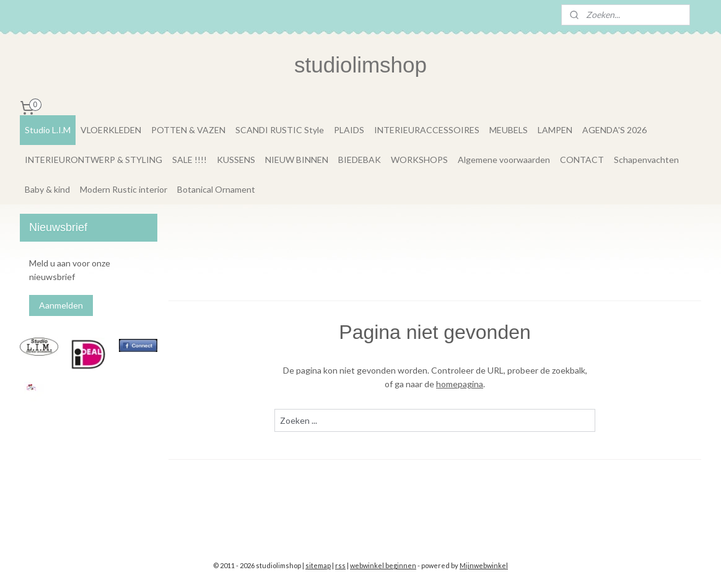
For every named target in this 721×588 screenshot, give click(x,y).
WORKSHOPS (419, 160)
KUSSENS (236, 160)
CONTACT (582, 160)
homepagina (460, 384)
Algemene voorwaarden (504, 160)
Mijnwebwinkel (484, 565)
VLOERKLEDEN (111, 130)
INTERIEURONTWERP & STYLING (94, 160)
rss (340, 565)
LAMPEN (555, 130)
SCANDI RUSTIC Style (280, 130)
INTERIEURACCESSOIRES (427, 130)
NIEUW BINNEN (297, 160)
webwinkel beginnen (383, 565)
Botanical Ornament (216, 189)
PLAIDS (349, 130)
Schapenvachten (646, 160)
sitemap (318, 565)
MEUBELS (509, 130)
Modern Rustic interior (124, 189)
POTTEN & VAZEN (188, 130)
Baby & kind (47, 189)
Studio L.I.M (48, 130)
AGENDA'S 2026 (614, 130)
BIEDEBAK (360, 160)
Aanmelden (61, 305)
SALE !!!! (190, 160)
